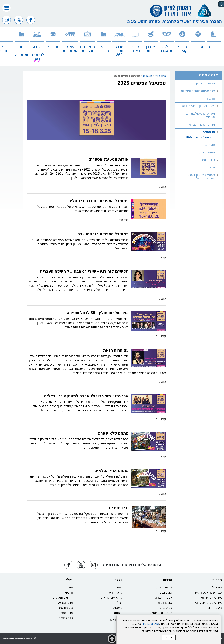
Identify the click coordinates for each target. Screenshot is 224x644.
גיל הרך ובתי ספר (151, 49)
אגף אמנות (209, 75)
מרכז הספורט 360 (119, 51)
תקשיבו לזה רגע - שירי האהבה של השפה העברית (84, 271)
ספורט (198, 47)
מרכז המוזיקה (64, 603)
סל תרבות (166, 608)
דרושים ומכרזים (63, 598)
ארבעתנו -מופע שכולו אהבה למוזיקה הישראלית (86, 396)
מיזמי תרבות (207, 152)
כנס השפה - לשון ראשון (207, 593)
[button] (7, 8)
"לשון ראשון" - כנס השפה (198, 106)
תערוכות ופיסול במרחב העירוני (200, 115)
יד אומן (210, 167)
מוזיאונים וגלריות (87, 49)
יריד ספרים (119, 508)
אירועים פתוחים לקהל (208, 603)
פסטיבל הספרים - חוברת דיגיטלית (98, 201)
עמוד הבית (160, 76)
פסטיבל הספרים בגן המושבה (103, 234)
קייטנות (118, 608)
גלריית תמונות (206, 160)
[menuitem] (214, 46)
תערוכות (68, 587)
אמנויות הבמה (164, 598)
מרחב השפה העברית (202, 125)
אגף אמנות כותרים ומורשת (198, 91)
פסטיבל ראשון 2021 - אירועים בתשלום (201, 177)
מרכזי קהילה (182, 49)
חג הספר (147, 76)
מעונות (118, 613)
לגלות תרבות (164, 587)
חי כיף (53, 47)
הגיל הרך (117, 603)
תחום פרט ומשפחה (22, 51)
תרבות (214, 47)
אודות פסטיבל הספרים (108, 159)
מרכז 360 (67, 613)
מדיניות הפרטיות (150, 624)
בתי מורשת (104, 49)
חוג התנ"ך (209, 145)
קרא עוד (161, 187)
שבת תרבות (165, 603)
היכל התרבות (214, 608)
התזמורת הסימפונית (160, 613)
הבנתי (169, 638)
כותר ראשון (135, 49)
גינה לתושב (66, 618)
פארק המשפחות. (70, 49)
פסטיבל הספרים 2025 (142, 83)
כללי (119, 580)
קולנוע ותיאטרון (167, 49)
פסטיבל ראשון (205, 84)
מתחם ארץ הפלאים (111, 471)
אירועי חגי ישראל (211, 598)
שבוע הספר (165, 593)
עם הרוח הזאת (116, 350)
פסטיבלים (216, 587)
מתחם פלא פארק (113, 433)
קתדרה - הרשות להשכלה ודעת (37, 53)
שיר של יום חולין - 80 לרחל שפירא (98, 313)
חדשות (210, 99)
